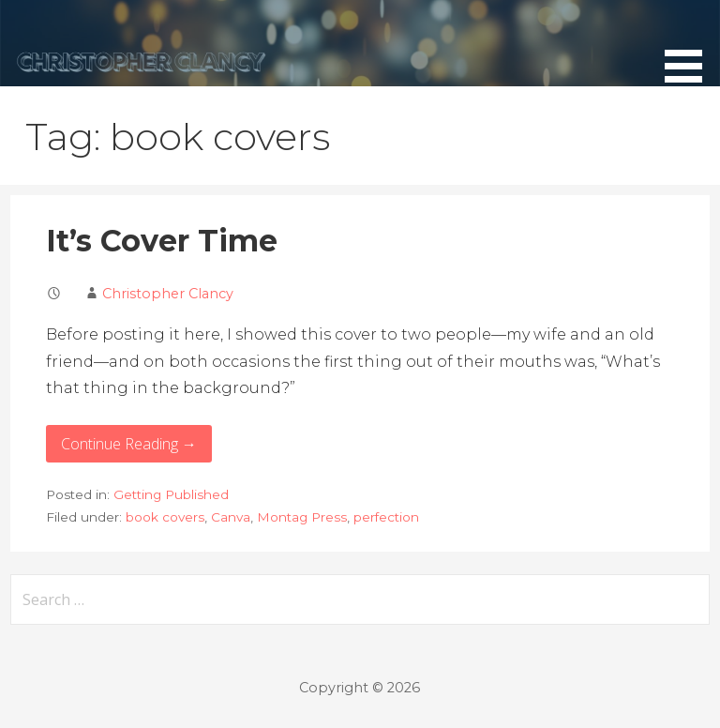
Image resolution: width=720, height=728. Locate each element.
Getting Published (171, 494)
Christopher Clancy (168, 294)
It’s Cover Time (162, 241)
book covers (165, 517)
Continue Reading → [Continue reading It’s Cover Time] (129, 444)
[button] (690, 45)
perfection (386, 517)
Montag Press (302, 517)
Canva (231, 517)
